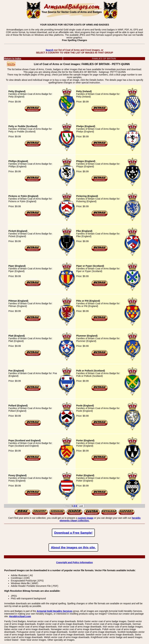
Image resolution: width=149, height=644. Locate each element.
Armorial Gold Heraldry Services (55, 611)
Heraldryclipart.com (20, 616)
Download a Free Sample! (73, 533)
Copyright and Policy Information (74, 562)
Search (49, 50)
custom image (86, 518)
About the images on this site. (73, 547)
